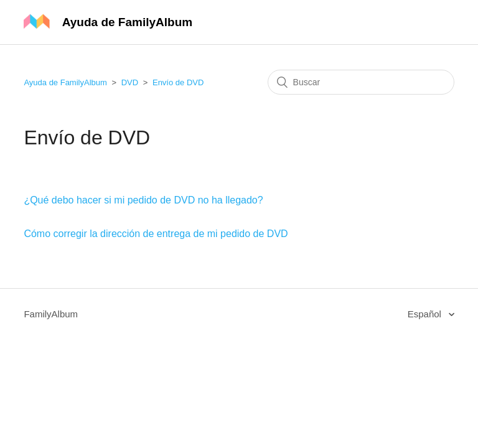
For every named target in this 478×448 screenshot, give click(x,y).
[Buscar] (361, 82)
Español (426, 314)
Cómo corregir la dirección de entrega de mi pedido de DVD (156, 234)
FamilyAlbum (51, 314)
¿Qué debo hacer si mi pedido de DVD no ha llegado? (143, 200)
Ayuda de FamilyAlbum (65, 82)
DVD (130, 82)
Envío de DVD (178, 82)
